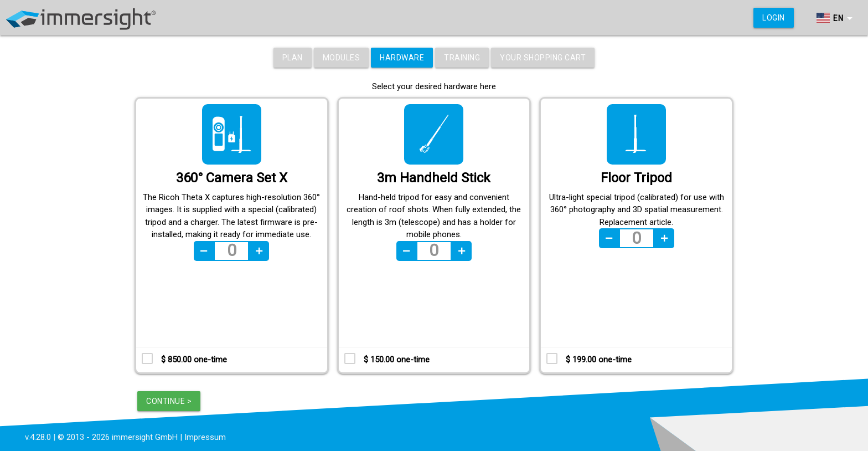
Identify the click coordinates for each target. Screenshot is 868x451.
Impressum (205, 437)
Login (774, 18)
